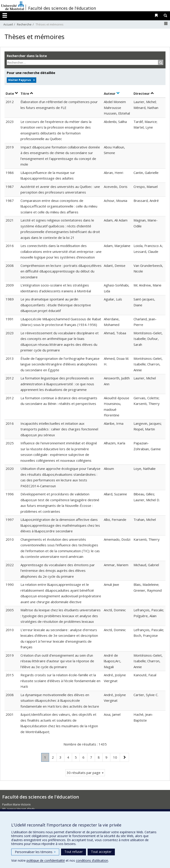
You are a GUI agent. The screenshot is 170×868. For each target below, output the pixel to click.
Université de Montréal (13, 6)
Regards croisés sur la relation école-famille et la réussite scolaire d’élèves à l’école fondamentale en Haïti (60, 681)
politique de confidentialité (46, 860)
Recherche (24, 24)
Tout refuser (74, 852)
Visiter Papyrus (19, 80)
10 (116, 757)
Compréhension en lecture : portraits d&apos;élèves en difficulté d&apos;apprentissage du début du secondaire (61, 271)
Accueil (8, 24)
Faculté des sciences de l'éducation (62, 8)
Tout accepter (101, 852)
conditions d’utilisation (92, 860)
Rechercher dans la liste (27, 56)
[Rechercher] (161, 62)
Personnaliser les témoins (35, 852)
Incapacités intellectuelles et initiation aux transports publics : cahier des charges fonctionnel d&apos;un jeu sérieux (59, 429)
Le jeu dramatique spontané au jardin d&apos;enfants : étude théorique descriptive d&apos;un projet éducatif (56, 305)
